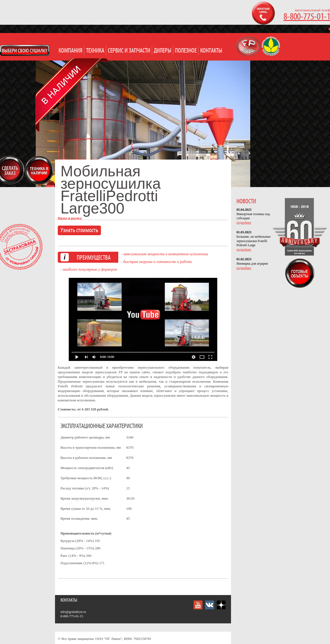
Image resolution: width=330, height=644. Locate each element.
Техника (95, 51)
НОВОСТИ (246, 202)
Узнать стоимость (79, 230)
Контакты (211, 51)
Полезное (186, 51)
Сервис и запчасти (129, 51)
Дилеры (163, 51)
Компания (71, 51)
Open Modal (25, 50)
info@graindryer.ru (73, 612)
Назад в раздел (70, 218)
